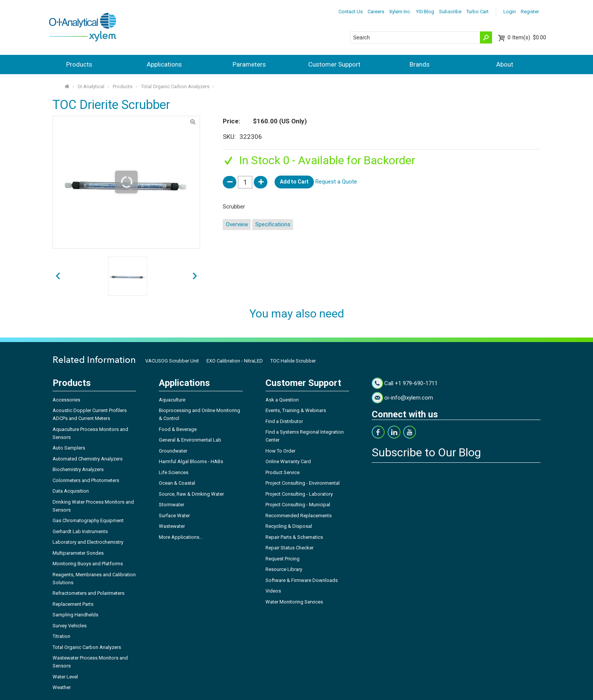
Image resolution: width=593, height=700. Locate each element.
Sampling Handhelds (75, 615)
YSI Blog (425, 12)
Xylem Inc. (400, 12)
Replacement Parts (73, 604)
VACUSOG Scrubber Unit (172, 361)
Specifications (273, 224)
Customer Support (334, 64)
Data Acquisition (71, 491)
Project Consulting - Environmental (303, 483)
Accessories (66, 400)
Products (79, 64)
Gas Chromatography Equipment (88, 520)
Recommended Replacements (299, 516)
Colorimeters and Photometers (86, 480)
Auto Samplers (69, 448)
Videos (273, 591)
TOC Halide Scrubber (293, 361)
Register (530, 12)
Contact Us (351, 12)
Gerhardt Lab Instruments (80, 531)
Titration (61, 636)
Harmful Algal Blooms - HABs (191, 461)
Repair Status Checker (290, 548)
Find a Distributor (284, 421)
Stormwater (172, 505)
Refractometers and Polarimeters (88, 593)
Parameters (249, 64)
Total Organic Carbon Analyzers (175, 86)
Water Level (65, 677)
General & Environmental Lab (190, 440)
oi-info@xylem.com (409, 398)
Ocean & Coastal (177, 483)
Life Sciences (174, 472)
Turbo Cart (477, 12)
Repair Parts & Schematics (294, 537)
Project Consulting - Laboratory (299, 494)
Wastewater (172, 526)
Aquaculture (172, 400)
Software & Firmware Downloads (302, 580)
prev (195, 276)
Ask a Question (282, 400)
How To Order (280, 451)
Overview (237, 224)
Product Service (283, 472)
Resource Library (284, 569)
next (58, 276)
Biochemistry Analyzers (78, 469)
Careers (376, 12)
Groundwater (173, 451)
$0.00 (527, 37)
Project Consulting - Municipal (298, 505)
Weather (62, 687)
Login (510, 12)
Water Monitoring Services (294, 602)
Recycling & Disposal (289, 526)
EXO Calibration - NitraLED (235, 361)
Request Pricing (283, 559)
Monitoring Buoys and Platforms (88, 564)
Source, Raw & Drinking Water (191, 494)
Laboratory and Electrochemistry (88, 542)
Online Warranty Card (288, 461)
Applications (164, 64)
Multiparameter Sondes (78, 553)
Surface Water (174, 516)
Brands (420, 64)
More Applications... (181, 537)
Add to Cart (294, 182)
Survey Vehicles (70, 626)
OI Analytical (91, 86)
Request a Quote (336, 182)
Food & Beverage (178, 429)
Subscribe (450, 12)
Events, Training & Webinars (296, 410)
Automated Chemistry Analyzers (88, 459)
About (505, 64)
